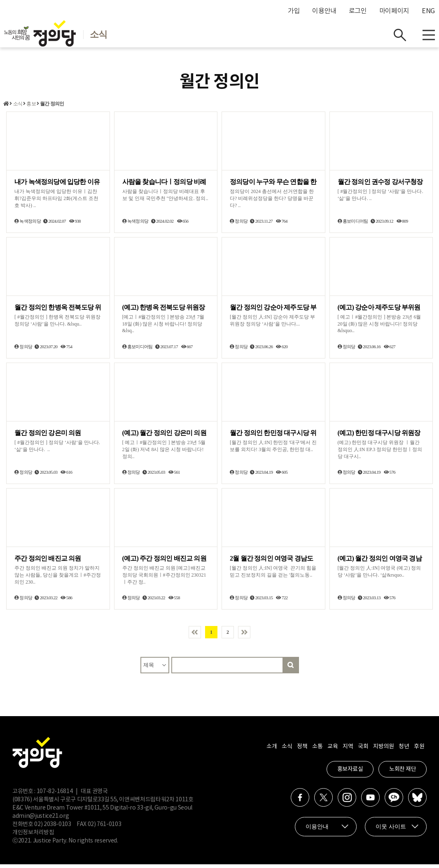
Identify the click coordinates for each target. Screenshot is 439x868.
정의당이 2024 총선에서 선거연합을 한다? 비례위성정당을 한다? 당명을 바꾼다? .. (272, 202)
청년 (404, 750)
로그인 (358, 11)
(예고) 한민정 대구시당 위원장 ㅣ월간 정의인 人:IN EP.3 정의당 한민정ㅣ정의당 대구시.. (380, 453)
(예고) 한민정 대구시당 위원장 (379, 436)
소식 (18, 108)
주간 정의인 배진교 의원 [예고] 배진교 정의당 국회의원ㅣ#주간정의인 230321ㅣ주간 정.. (164, 579)
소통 (317, 750)
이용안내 (324, 11)
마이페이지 (394, 11)
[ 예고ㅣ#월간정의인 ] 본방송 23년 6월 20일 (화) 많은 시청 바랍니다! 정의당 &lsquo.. (379, 327)
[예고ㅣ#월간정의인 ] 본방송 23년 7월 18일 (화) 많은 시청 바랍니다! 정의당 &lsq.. (163, 327)
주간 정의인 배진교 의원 (48, 562)
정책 (302, 750)
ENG (428, 11)
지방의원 (383, 750)
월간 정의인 (52, 108)
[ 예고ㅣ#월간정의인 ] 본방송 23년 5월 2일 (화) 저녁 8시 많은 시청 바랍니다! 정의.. (164, 453)
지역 (348, 750)
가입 (294, 11)
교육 (333, 750)
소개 (272, 750)
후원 (419, 750)
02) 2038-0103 (53, 828)
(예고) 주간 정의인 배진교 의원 (164, 562)
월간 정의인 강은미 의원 (48, 436)
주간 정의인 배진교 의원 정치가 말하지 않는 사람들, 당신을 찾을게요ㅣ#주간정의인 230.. (58, 579)
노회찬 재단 (403, 773)
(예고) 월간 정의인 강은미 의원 (164, 436)
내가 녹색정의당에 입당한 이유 (57, 186)
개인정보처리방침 (33, 836)
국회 (363, 750)
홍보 (31, 108)
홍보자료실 (350, 773)
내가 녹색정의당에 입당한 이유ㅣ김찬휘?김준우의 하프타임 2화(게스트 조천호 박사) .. (56, 202)
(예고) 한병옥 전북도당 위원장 (164, 311)
